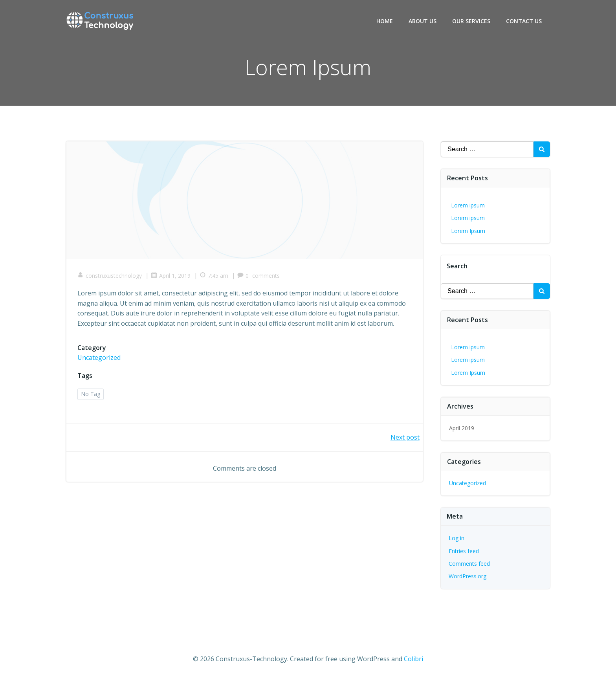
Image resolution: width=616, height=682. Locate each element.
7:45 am (215, 276)
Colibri (413, 659)
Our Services (472, 21)
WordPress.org (468, 576)
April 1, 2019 (171, 276)
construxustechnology (110, 276)
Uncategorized (100, 359)
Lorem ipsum (468, 205)
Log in (457, 538)
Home (385, 21)
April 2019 (462, 428)
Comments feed (470, 564)
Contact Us (524, 21)
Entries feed (464, 551)
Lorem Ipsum (468, 231)
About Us (423, 21)
